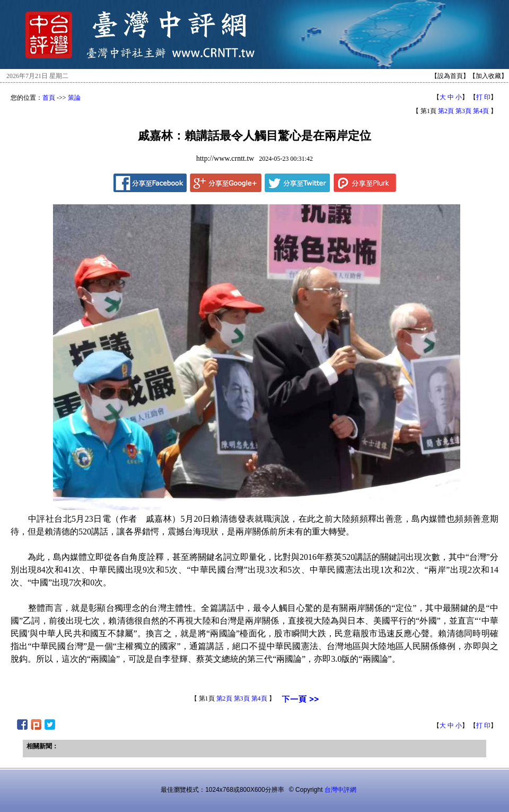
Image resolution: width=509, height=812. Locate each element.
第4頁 (481, 111)
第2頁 (446, 111)
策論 (74, 98)
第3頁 (463, 111)
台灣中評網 (340, 790)
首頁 (49, 98)
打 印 (483, 97)
